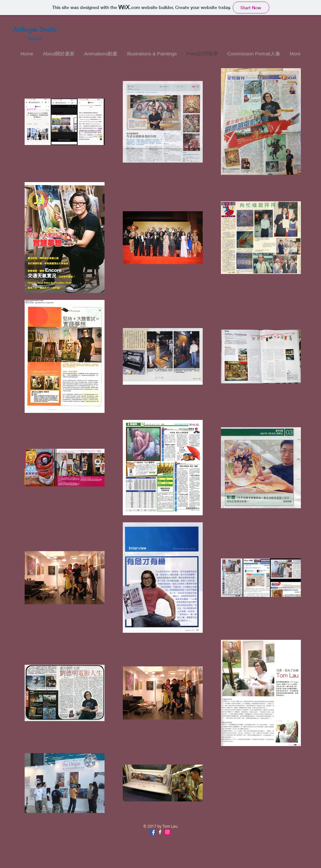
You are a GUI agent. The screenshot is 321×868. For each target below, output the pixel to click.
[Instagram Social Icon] (167, 832)
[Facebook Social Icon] (153, 832)
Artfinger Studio (35, 29)
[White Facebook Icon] (160, 832)
